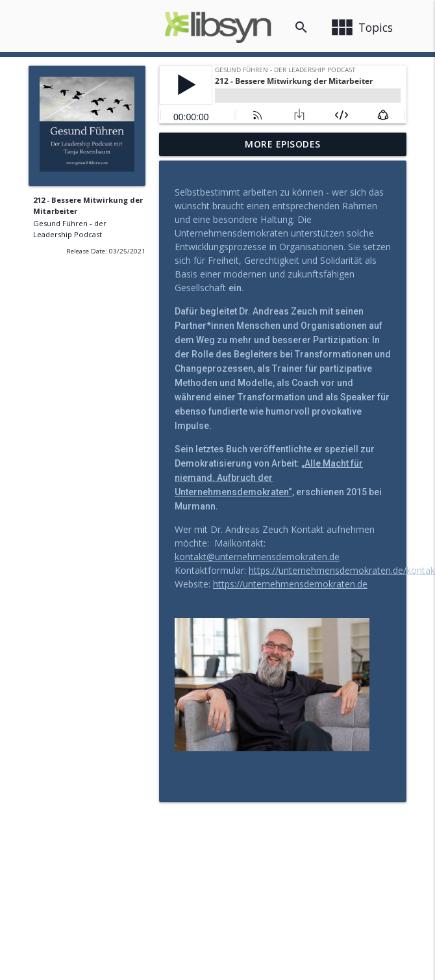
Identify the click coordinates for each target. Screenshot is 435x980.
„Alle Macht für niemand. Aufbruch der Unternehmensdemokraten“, (269, 478)
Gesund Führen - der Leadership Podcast (70, 229)
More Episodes (283, 144)
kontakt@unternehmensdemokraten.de (257, 557)
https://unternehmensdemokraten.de (290, 584)
